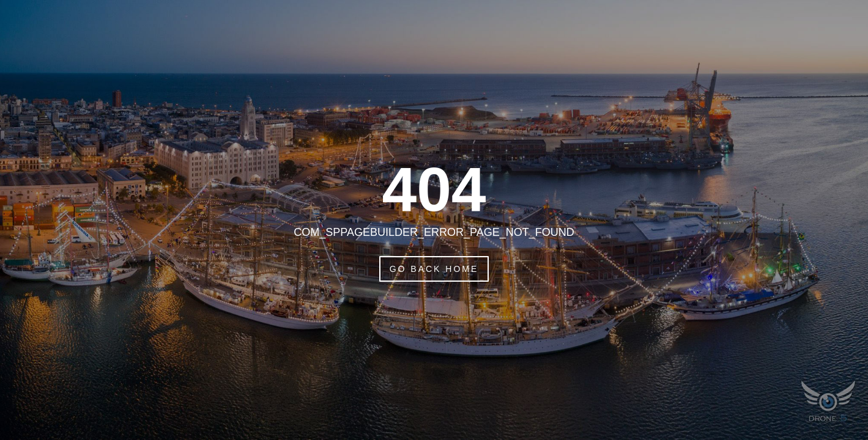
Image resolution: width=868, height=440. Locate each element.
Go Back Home (434, 269)
